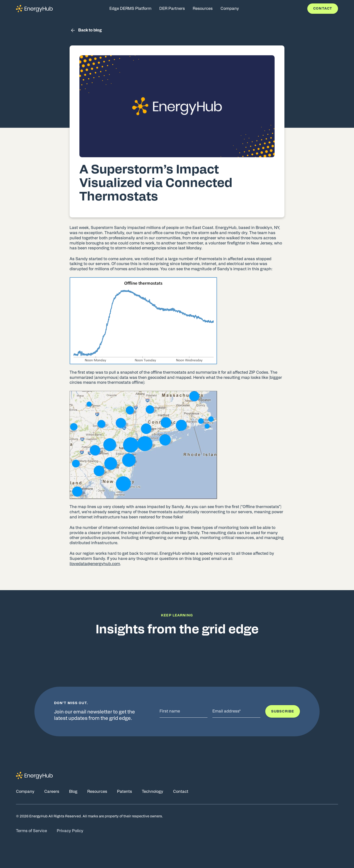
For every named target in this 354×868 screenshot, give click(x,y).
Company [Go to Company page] (25, 792)
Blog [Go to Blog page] (73, 792)
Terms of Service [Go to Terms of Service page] (31, 831)
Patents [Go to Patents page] (125, 792)
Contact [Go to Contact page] (181, 792)
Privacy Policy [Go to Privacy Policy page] (70, 831)
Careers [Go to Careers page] (52, 792)
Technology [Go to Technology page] (153, 792)
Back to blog (86, 30)
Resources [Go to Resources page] (97, 792)
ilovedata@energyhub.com (95, 564)
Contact (323, 9)
